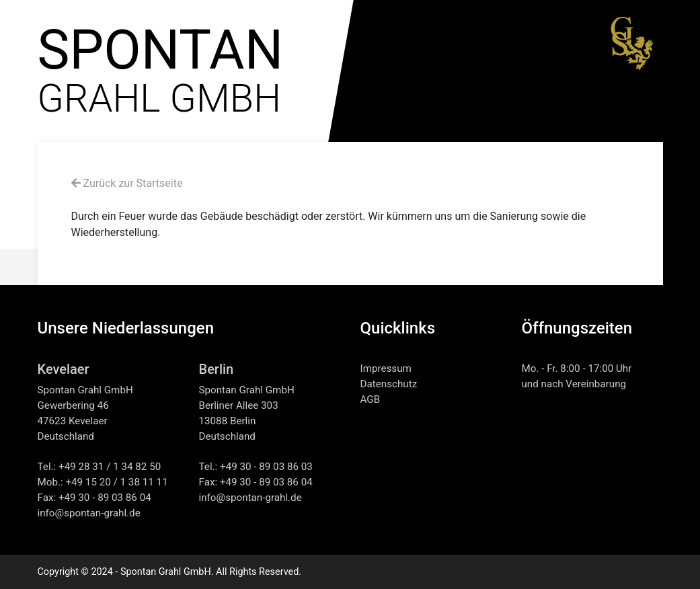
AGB (371, 399)
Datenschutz (389, 384)
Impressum (386, 368)
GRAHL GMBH (161, 77)
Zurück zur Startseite (127, 183)
